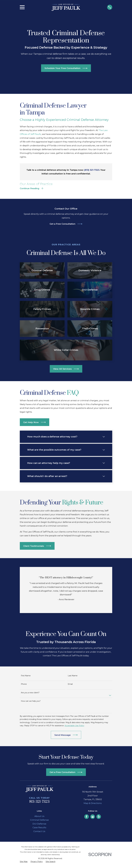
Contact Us (39, 832)
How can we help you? (31, 702)
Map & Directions (93, 804)
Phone (24, 685)
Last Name (73, 677)
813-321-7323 (39, 803)
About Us (39, 817)
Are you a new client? (30, 694)
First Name (26, 677)
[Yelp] (99, 817)
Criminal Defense (39, 821)
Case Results (39, 828)
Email (70, 685)
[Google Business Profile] (93, 817)
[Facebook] (86, 817)
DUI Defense (39, 825)
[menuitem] (24, 863)
